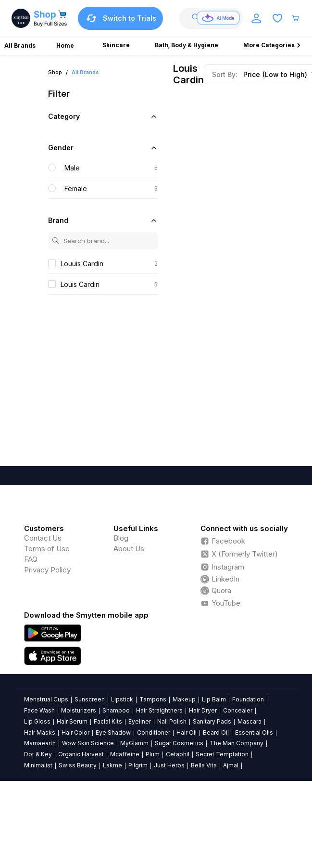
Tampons (153, 699)
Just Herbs (169, 765)
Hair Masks (40, 732)
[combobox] (215, 18)
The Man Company (237, 743)
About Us (129, 549)
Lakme (112, 765)
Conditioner (154, 732)
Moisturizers (79, 710)
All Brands (85, 72)
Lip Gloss (37, 721)
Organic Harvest (81, 754)
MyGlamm (134, 743)
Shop (55, 72)
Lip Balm (214, 699)
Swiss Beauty (78, 765)
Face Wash (39, 710)
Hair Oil (187, 732)
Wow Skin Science (88, 743)
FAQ (31, 559)
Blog (121, 538)
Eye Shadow (113, 732)
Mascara (250, 721)
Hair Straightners (159, 710)
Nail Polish (172, 721)
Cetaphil (178, 754)
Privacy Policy (47, 570)
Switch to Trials (120, 18)
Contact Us (43, 538)
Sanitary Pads (212, 721)
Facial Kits (108, 721)
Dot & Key (38, 754)
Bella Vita (204, 765)
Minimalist (38, 765)
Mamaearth (40, 743)
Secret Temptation (222, 754)
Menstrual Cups (46, 699)
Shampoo (116, 710)
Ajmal (231, 765)
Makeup (184, 699)
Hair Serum (72, 721)
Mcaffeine (125, 754)
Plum (153, 754)
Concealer (238, 710)
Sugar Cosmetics (179, 743)
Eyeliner (140, 721)
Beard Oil (216, 732)
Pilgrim (138, 765)
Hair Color (75, 732)
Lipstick (122, 699)
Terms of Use (47, 549)
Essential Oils (254, 732)
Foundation (248, 699)
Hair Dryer (203, 710)
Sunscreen (90, 699)
